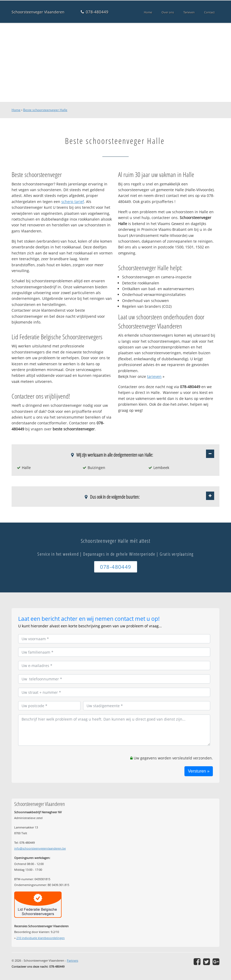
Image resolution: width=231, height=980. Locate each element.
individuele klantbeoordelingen (41, 938)
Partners (72, 960)
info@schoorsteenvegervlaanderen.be (40, 848)
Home (16, 110)
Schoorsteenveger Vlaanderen (38, 12)
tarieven (154, 376)
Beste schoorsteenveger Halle (45, 110)
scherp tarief (73, 202)
